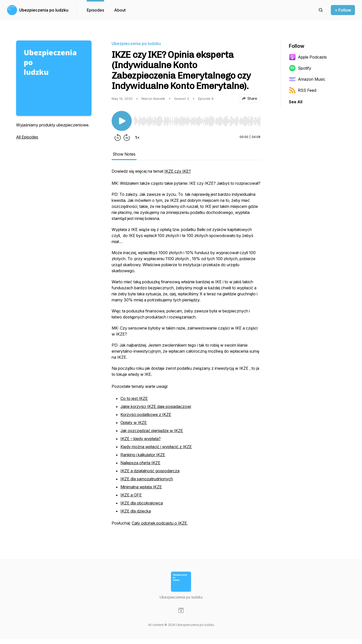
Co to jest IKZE (134, 398)
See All (296, 102)
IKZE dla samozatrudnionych (147, 479)
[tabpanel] (186, 350)
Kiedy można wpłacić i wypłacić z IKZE (156, 447)
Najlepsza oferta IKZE (140, 463)
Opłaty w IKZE (134, 423)
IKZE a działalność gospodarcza (150, 471)
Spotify (300, 68)
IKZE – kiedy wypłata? (141, 439)
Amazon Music (307, 79)
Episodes (95, 10)
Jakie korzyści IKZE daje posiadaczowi (156, 406)
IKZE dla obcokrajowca (142, 503)
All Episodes (27, 137)
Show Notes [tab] (124, 154)
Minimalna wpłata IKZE (141, 487)
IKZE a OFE (131, 495)
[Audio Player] (197, 120)
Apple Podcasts (308, 57)
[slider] (197, 121)
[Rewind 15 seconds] (118, 137)
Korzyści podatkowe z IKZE (146, 415)
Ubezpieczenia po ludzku (44, 10)
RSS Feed (303, 90)
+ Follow (343, 10)
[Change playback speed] (137, 137)
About (120, 10)
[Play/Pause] (122, 121)
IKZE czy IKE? (178, 171)
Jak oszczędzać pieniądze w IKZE (152, 431)
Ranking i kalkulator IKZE (143, 455)
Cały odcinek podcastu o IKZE (159, 523)
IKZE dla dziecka (136, 511)
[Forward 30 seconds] (127, 137)
